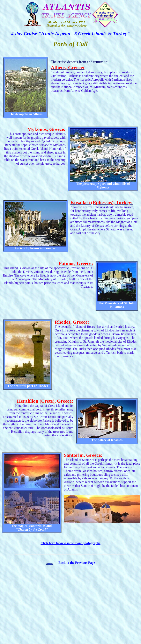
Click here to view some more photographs (71, 543)
